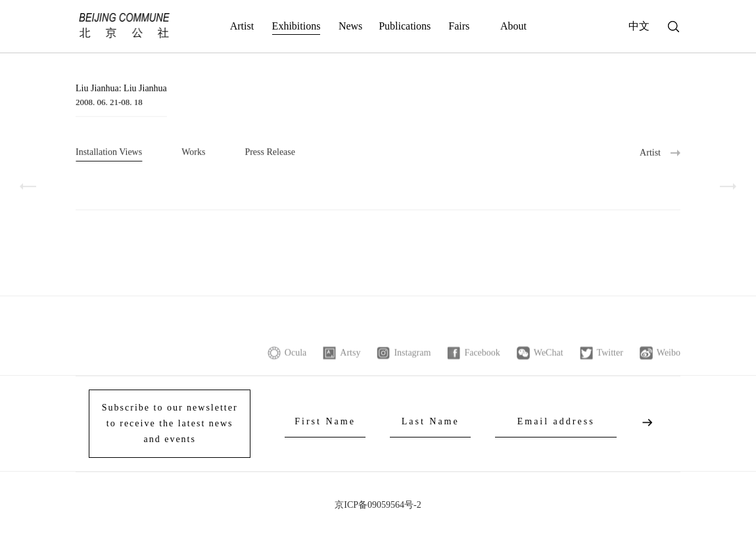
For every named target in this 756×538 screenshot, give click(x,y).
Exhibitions (296, 26)
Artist (242, 26)
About (513, 26)
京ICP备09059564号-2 (378, 505)
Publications (405, 26)
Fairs (459, 26)
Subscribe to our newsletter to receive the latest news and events (170, 423)
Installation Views (109, 153)
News (350, 26)
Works (193, 153)
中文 (639, 26)
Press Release (270, 153)
